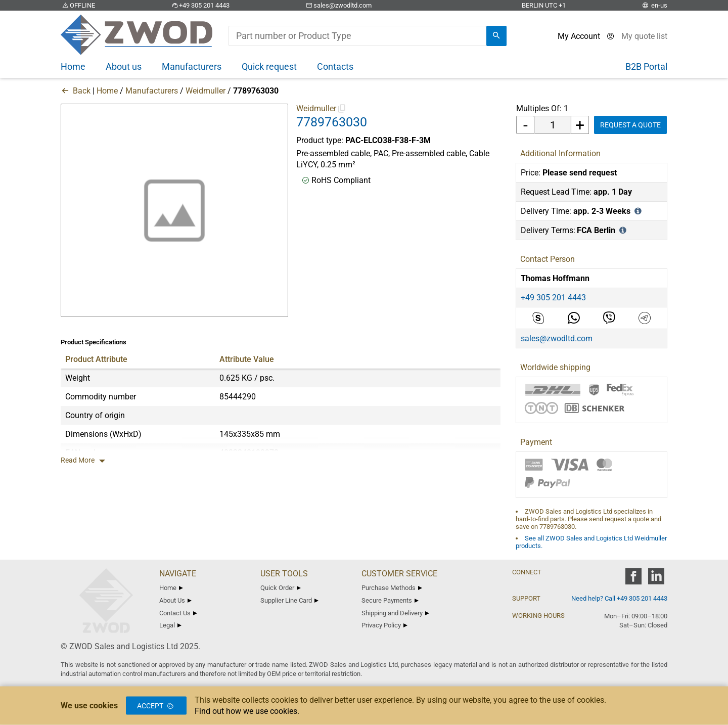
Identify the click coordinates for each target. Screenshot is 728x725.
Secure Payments (390, 600)
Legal (170, 625)
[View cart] (644, 36)
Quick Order (281, 588)
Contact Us (178, 613)
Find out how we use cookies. (247, 711)
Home (107, 91)
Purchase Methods (392, 588)
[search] (496, 36)
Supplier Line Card (289, 600)
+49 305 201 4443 (200, 5)
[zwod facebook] (633, 580)
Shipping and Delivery (395, 613)
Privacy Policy (384, 625)
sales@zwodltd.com (338, 5)
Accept (156, 706)
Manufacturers (152, 91)
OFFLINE (78, 5)
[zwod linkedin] (656, 580)
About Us (175, 600)
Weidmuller (206, 91)
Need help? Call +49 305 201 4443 (619, 598)
